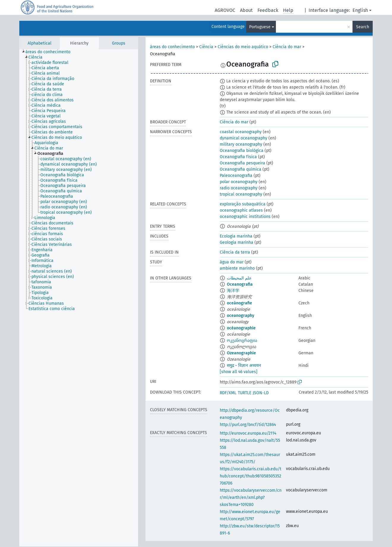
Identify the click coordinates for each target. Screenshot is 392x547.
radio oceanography (239, 188)
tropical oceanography (241, 194)
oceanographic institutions (245, 217)
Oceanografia (240, 284)
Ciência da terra (235, 252)
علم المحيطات (239, 278)
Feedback (268, 10)
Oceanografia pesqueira (242, 163)
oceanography (241, 316)
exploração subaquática (243, 204)
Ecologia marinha (236, 236)
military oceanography (241, 144)
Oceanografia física (238, 157)
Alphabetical (39, 43)
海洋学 (233, 291)
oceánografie (240, 303)
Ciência (206, 47)
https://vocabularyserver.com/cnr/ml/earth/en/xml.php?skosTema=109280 (251, 498)
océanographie (241, 328)
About (246, 10)
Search (363, 27)
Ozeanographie (241, 353)
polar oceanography (239, 182)
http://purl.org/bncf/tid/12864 (248, 425)
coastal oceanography (241, 132)
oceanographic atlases (241, 210)
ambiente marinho (237, 268)
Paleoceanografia (236, 176)
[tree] (79, 298)
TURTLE (245, 393)
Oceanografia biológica (242, 151)
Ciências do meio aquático (243, 47)
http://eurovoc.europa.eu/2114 (248, 433)
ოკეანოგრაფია (242, 341)
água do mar (232, 262)
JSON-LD (261, 393)
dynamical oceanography (244, 138)
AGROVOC (225, 10)
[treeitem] (50, 52)
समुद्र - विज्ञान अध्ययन (244, 366)
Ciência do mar (287, 47)
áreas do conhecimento (172, 47)
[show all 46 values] (239, 372)
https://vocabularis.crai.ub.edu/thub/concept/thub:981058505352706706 (250, 476)
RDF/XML (228, 393)
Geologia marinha (237, 242)
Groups (119, 43)
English (360, 10)
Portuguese (260, 27)
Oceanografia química (241, 169)
